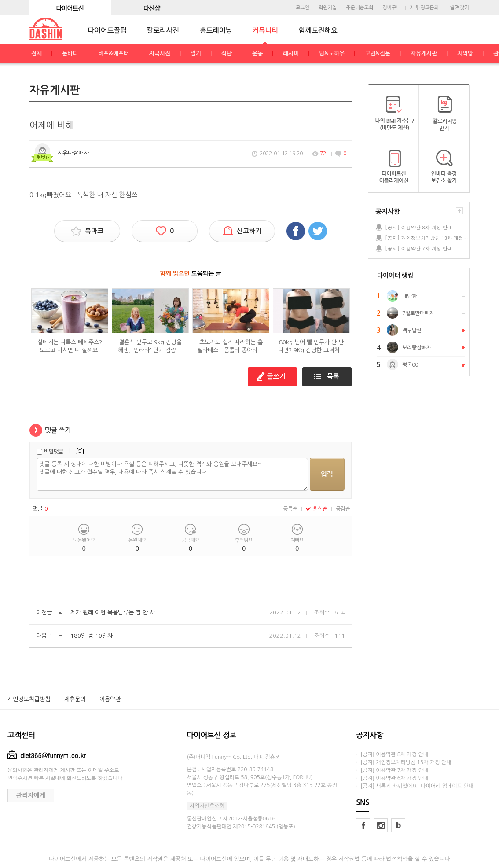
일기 (196, 53)
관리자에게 (31, 795)
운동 (257, 53)
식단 (227, 53)
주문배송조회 (360, 8)
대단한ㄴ (412, 296)
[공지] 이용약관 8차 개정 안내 (419, 227)
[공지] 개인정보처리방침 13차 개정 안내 (427, 238)
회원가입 (328, 8)
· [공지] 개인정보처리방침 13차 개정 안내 (404, 762)
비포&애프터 (114, 53)
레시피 (291, 53)
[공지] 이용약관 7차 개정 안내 (419, 248)
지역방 (465, 53)
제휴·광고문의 (424, 8)
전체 (37, 53)
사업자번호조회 (207, 806)
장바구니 (391, 8)
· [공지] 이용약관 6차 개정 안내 (392, 778)
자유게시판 (424, 53)
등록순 (290, 509)
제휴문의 (75, 699)
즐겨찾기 (460, 7)
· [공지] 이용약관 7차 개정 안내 (392, 770)
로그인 (303, 8)
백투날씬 (412, 331)
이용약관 (110, 699)
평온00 (410, 365)
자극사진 (160, 53)
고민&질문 (378, 53)
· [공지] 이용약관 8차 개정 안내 (392, 754)
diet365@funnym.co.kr (47, 755)
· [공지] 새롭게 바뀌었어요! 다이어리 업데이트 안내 (415, 786)
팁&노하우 (332, 53)
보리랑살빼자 (417, 348)
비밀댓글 (54, 452)
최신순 (317, 509)
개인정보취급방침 (29, 699)
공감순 (343, 509)
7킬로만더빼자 (418, 313)
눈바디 (70, 53)
